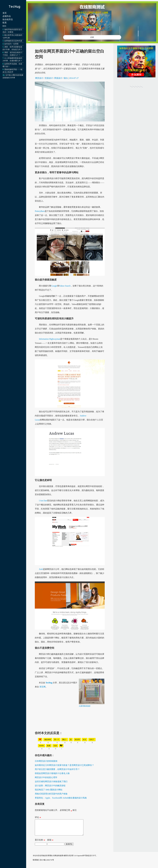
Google (54, 286)
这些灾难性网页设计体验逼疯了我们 (51, 781)
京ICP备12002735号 (47, 863)
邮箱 (50, 843)
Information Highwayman (50, 339)
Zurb (41, 569)
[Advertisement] (88, 725)
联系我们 (36, 863)
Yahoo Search (65, 286)
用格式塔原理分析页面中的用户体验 (51, 794)
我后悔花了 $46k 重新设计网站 (49, 790)
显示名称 (40, 843)
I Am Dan (43, 501)
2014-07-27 (74, 78)
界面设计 (58, 78)
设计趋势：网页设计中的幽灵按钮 (50, 786)
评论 (38, 818)
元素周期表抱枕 (84, 706)
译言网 (42, 687)
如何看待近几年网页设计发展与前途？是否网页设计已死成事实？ (64, 765)
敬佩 (49, 746)
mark (41, 746)
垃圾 (55, 746)
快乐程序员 (8, 19)
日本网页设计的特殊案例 (46, 761)
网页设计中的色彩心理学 (46, 777)
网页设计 (39, 78)
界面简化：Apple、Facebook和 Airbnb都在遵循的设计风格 (61, 798)
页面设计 (49, 78)
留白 (66, 78)
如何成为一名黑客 (11, 44)
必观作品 (7, 16)
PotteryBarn (40, 211)
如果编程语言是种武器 (13, 41)
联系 (5, 23)
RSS (4, 26)
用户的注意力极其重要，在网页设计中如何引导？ (57, 769)
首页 (5, 13)
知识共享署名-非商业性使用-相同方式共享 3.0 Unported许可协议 (66, 859)
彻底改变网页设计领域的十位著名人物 (52, 773)
